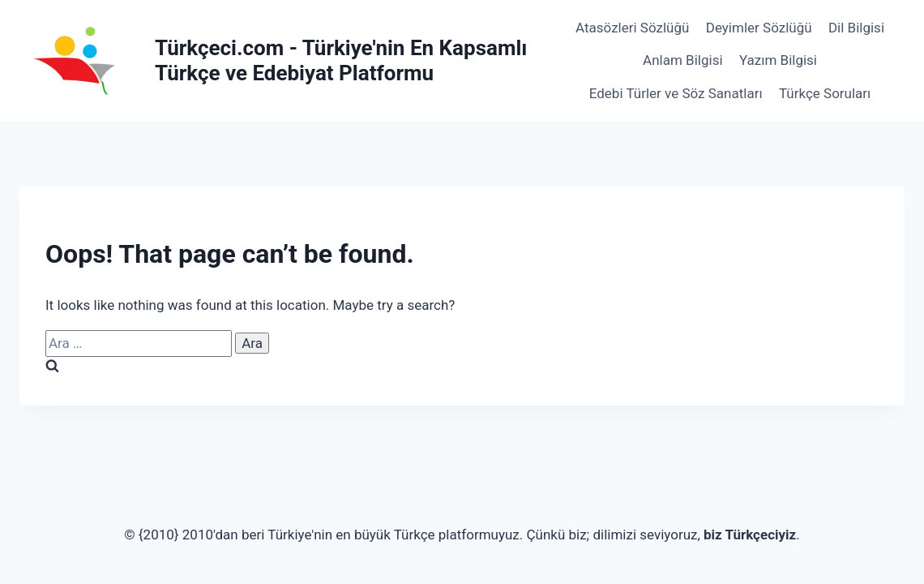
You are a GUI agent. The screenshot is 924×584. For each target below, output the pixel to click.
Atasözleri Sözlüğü (632, 28)
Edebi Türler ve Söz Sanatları (676, 93)
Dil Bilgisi (856, 28)
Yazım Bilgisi (778, 60)
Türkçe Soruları (825, 93)
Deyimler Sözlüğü (759, 28)
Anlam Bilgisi (682, 60)
